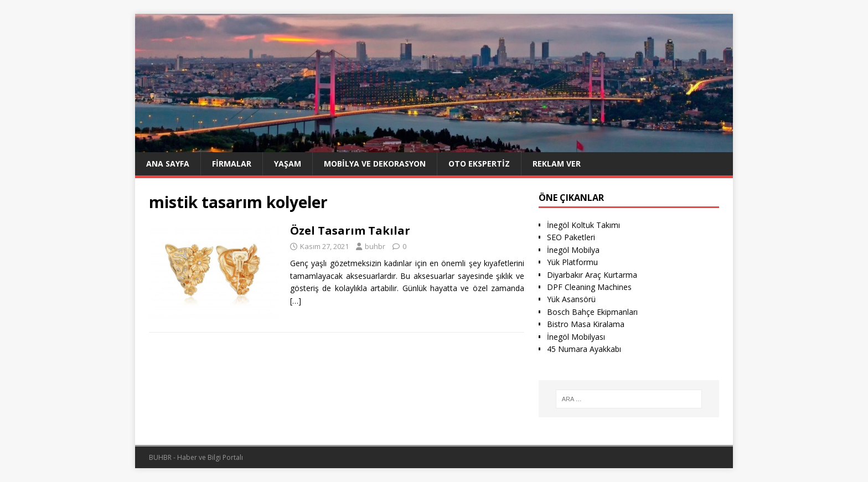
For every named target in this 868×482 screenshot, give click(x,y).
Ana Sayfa (168, 164)
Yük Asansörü (571, 299)
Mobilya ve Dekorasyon (375, 164)
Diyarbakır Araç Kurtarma (592, 275)
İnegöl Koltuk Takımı (583, 225)
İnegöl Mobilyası (576, 337)
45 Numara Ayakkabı (584, 349)
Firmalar (232, 164)
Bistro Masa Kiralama (586, 324)
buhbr (375, 246)
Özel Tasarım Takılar (350, 230)
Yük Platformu (572, 262)
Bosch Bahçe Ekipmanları (592, 312)
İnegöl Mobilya (573, 250)
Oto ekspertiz (479, 164)
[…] (296, 301)
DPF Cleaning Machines (589, 287)
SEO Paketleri (571, 237)
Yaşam (288, 164)
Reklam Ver (557, 164)
